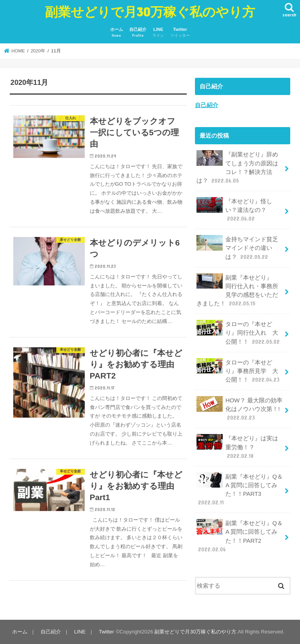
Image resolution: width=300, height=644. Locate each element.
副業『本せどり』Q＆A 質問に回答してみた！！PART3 (240, 490)
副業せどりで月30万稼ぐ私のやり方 (150, 12)
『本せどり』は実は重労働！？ (237, 447)
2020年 (38, 51)
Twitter (180, 33)
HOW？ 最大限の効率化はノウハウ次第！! (239, 409)
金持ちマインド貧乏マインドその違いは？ (237, 248)
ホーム (117, 33)
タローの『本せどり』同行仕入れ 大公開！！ (239, 333)
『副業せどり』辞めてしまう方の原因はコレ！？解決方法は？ (237, 167)
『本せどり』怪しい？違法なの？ (234, 210)
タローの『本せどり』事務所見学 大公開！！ (239, 371)
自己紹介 (138, 33)
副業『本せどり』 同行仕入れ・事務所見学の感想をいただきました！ (237, 291)
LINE (158, 33)
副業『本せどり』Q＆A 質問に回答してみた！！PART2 (240, 536)
